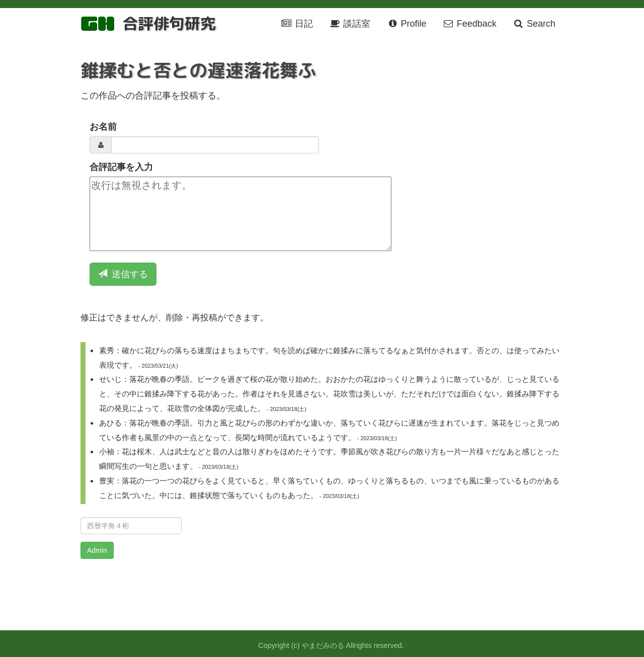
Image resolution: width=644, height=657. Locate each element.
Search (534, 24)
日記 (297, 24)
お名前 (103, 127)
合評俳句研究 (169, 23)
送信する (123, 274)
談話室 (350, 24)
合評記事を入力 (121, 167)
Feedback (470, 24)
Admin (97, 550)
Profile (406, 24)
